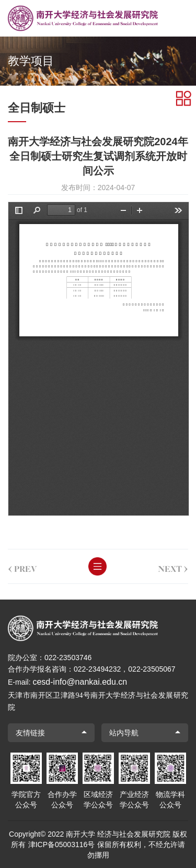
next (172, 567)
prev (22, 567)
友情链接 (30, 733)
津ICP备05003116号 (62, 844)
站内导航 (124, 733)
